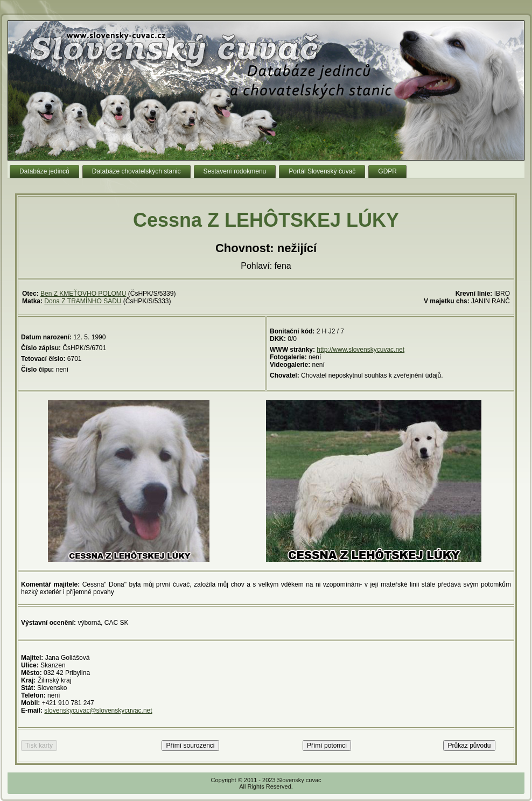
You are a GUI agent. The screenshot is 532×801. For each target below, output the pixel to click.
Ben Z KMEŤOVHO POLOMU (83, 294)
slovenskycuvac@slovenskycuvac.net (98, 711)
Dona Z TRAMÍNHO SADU (83, 301)
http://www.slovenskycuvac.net (360, 350)
